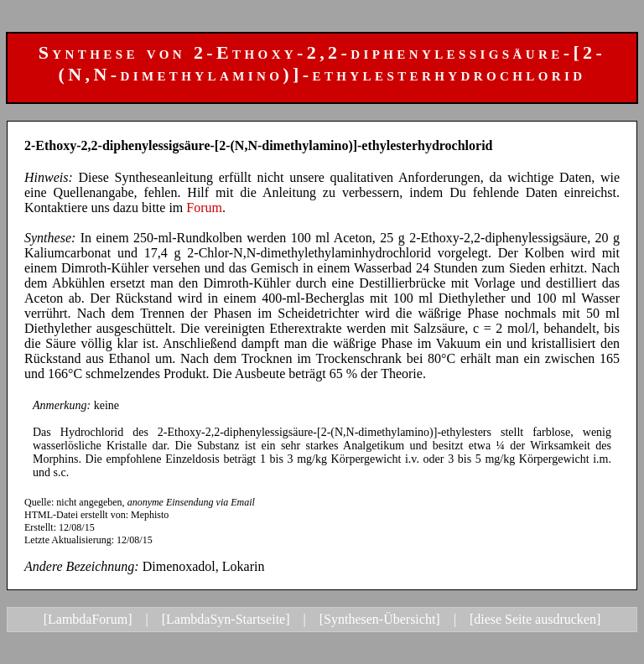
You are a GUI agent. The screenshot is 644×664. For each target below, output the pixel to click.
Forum (204, 207)
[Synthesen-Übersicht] (380, 619)
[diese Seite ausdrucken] (535, 619)
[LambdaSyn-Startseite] (226, 619)
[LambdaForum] (88, 619)
